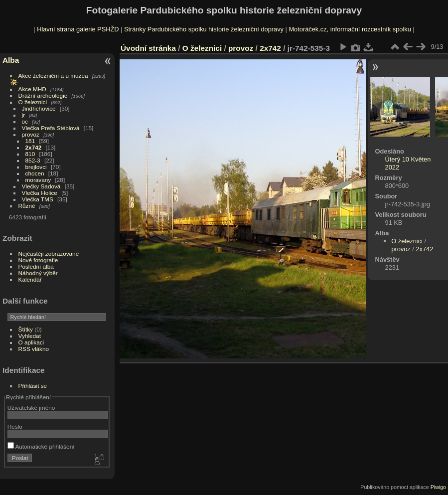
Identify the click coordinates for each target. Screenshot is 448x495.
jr (24, 115)
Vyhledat (30, 336)
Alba (11, 60)
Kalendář (30, 279)
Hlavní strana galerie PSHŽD (78, 29)
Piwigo (438, 487)
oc (25, 121)
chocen (35, 173)
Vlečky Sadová (41, 186)
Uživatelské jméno (31, 408)
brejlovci (36, 167)
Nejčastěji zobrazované (49, 253)
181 (30, 141)
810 (30, 154)
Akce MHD (32, 89)
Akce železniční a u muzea (53, 76)
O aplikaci (31, 342)
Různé (27, 206)
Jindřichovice (39, 108)
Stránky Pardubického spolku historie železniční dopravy (204, 29)
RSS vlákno (34, 349)
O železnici (33, 102)
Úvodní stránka (148, 48)
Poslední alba (36, 266)
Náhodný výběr (38, 273)
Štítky (26, 329)
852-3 (33, 160)
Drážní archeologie (43, 95)
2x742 (34, 147)
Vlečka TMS (38, 199)
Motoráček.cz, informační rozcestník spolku (350, 29)
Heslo (15, 426)
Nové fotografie (38, 260)
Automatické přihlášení (41, 446)
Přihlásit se (33, 386)
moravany (38, 180)
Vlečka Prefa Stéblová (51, 128)
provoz (31, 134)
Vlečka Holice (40, 193)
